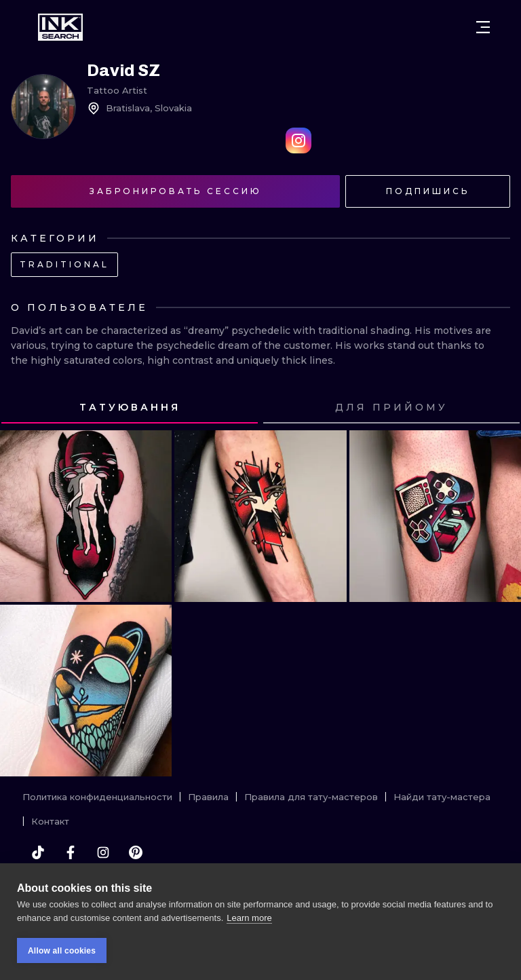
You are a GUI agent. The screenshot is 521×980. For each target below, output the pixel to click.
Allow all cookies (62, 951)
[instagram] (103, 852)
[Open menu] (483, 27)
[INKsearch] (60, 27)
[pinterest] (136, 852)
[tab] (130, 408)
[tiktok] (38, 852)
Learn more (249, 918)
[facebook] (71, 852)
